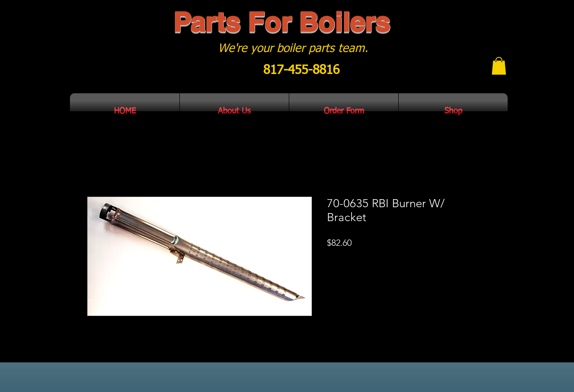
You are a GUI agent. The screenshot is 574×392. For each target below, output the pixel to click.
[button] (499, 66)
